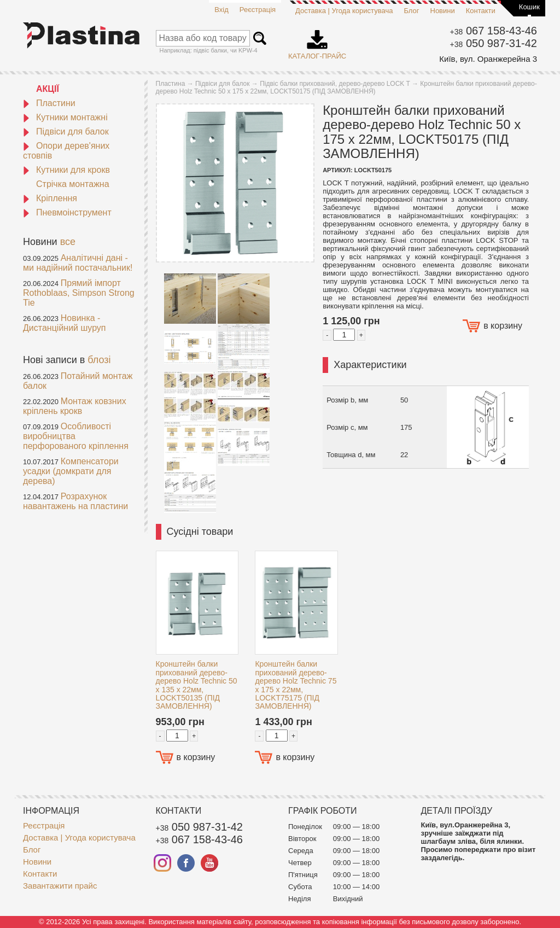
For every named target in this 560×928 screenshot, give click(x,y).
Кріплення (50, 198)
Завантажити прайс (60, 886)
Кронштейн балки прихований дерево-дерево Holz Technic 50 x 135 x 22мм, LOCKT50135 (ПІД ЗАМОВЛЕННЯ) (197, 685)
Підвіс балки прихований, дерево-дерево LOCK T (335, 84)
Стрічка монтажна (73, 184)
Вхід (221, 10)
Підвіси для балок (66, 132)
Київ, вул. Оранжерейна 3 (488, 59)
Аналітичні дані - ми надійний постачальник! (78, 263)
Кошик (529, 7)
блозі (99, 360)
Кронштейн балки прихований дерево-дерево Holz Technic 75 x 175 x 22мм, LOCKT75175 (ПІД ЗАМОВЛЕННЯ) (296, 685)
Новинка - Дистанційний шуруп (65, 323)
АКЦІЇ (48, 89)
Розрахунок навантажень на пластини (75, 501)
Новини (443, 11)
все (68, 242)
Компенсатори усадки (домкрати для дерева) (71, 471)
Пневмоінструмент (67, 212)
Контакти (481, 11)
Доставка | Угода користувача (344, 11)
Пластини (49, 103)
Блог (411, 11)
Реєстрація (258, 10)
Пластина (171, 84)
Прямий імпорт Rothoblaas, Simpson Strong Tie (79, 293)
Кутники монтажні (65, 117)
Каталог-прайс (317, 41)
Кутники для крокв (66, 170)
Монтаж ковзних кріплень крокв (75, 406)
